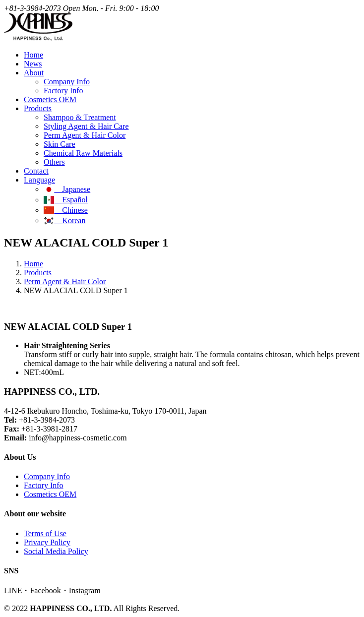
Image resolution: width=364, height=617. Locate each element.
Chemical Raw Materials (83, 153)
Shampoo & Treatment (80, 117)
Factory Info (63, 91)
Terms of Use (45, 533)
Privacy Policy (47, 542)
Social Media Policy (56, 551)
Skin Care (60, 144)
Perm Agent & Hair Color (85, 135)
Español (66, 200)
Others (54, 162)
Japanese (67, 189)
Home (33, 55)
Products (38, 273)
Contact (36, 171)
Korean (64, 220)
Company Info (67, 82)
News (33, 64)
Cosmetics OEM (50, 99)
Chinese (66, 210)
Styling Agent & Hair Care (86, 126)
